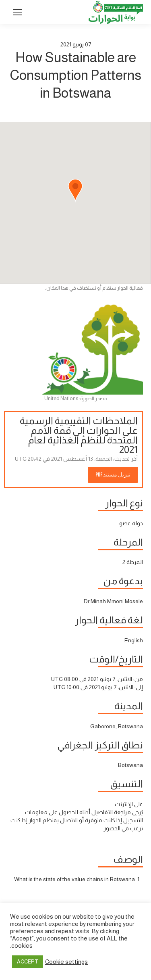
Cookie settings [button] (66, 962)
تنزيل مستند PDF (113, 475)
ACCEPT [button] (28, 962)
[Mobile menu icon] (18, 12)
